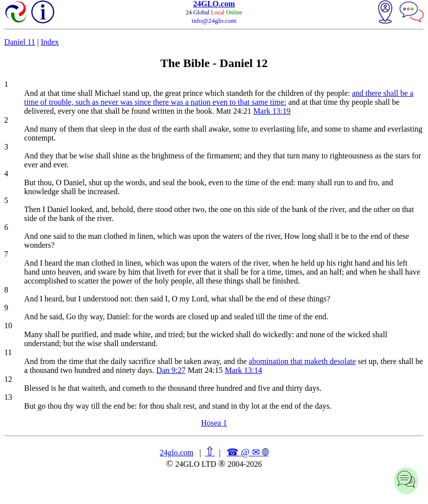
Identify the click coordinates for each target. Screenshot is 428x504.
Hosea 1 (214, 423)
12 (8, 379)
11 (8, 352)
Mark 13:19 (272, 111)
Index (50, 42)
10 (8, 325)
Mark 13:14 (243, 370)
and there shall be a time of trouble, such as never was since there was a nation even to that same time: (219, 98)
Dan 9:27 (171, 370)
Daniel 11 (20, 42)
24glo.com (176, 453)
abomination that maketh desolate (302, 361)
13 (8, 397)
